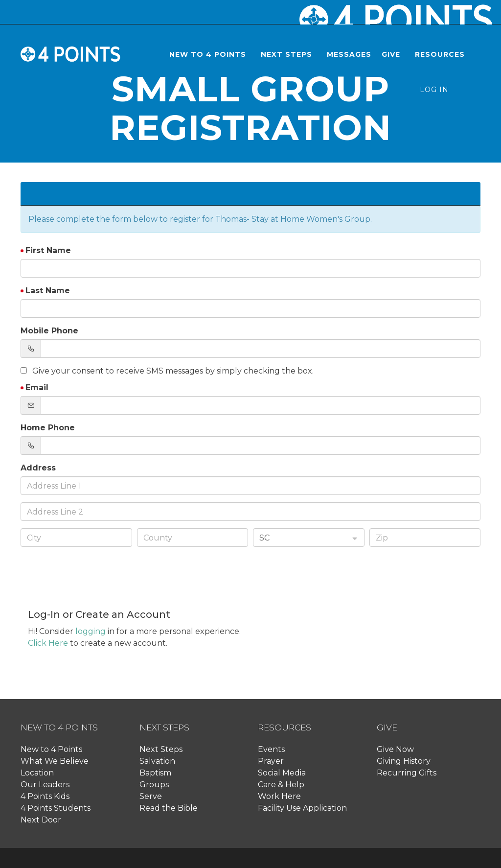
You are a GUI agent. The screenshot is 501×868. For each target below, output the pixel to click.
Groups (154, 785)
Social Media (282, 773)
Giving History (404, 761)
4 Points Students (56, 808)
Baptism (155, 773)
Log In (434, 90)
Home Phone (48, 428)
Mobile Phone (49, 331)
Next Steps (161, 749)
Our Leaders (45, 785)
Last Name (48, 291)
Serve (151, 796)
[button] (210, 54)
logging (91, 631)
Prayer (271, 761)
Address (38, 468)
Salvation (157, 761)
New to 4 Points (51, 749)
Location (37, 773)
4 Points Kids (45, 796)
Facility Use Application (302, 808)
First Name (48, 250)
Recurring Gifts (407, 773)
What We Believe (55, 761)
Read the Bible (169, 808)
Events (271, 749)
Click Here (48, 643)
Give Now (395, 749)
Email (37, 387)
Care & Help (281, 785)
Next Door (41, 820)
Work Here (279, 796)
